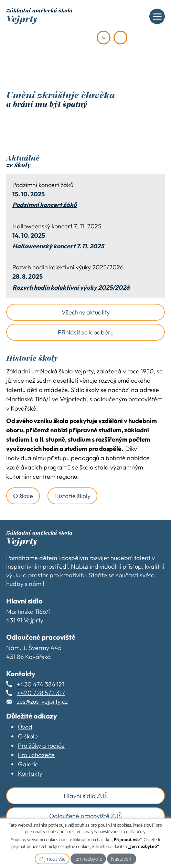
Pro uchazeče (36, 755)
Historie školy (72, 496)
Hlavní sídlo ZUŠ (86, 796)
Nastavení (122, 859)
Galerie (28, 764)
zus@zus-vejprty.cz (42, 701)
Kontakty (30, 773)
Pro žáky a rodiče (41, 746)
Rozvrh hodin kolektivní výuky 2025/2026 (71, 288)
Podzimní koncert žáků (45, 205)
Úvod (25, 727)
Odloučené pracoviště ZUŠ (85, 816)
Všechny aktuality (86, 312)
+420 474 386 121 (40, 684)
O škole (23, 496)
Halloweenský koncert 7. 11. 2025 (58, 246)
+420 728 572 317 (41, 693)
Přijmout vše (52, 859)
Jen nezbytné (88, 859)
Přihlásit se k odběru (86, 332)
